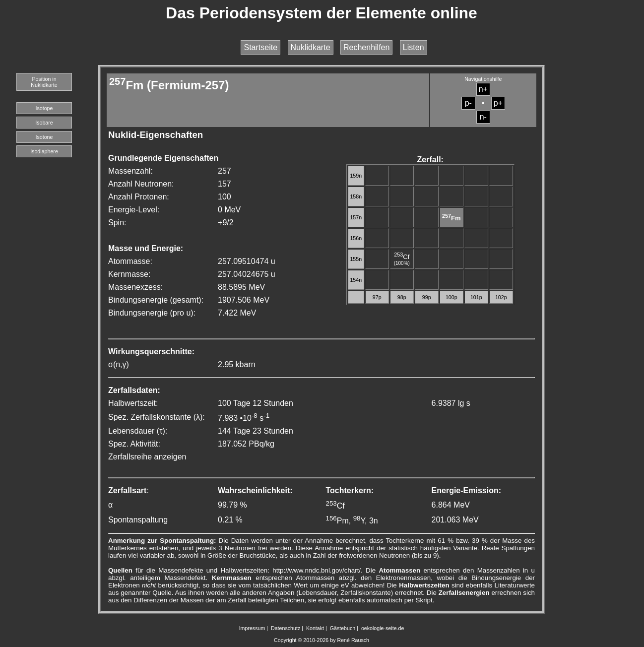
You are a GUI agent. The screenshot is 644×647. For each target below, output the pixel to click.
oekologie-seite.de (383, 628)
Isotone (44, 137)
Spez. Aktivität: (134, 444)
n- (483, 117)
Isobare (44, 123)
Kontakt (315, 628)
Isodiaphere (44, 151)
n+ (483, 89)
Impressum (252, 628)
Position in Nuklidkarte (44, 82)
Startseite (260, 47)
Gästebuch (343, 628)
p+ (498, 103)
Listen (414, 47)
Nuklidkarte (311, 47)
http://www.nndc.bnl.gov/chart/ (317, 570)
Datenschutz (286, 628)
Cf (402, 257)
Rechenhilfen (366, 47)
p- (468, 103)
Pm (337, 521)
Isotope (44, 108)
